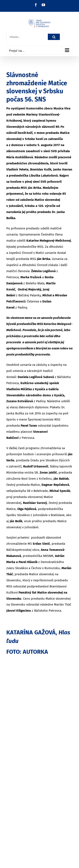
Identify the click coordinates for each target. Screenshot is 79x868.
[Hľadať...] (27, 37)
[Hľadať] (54, 37)
